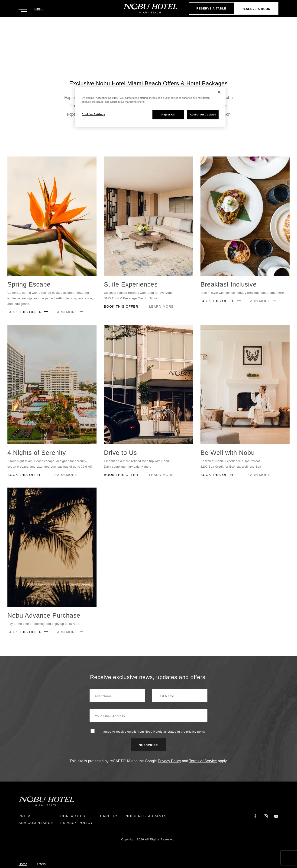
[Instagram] (266, 816)
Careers (109, 816)
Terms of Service (203, 761)
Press (25, 816)
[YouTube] (276, 816)
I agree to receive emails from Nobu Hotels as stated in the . (154, 732)
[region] (150, 107)
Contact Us (73, 816)
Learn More (65, 312)
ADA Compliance (36, 823)
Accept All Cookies (203, 115)
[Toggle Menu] (31, 9)
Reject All (168, 115)
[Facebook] (255, 816)
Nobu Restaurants (146, 816)
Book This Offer (25, 312)
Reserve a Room (256, 9)
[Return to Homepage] (149, 8)
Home (23, 864)
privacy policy (196, 732)
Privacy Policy (169, 761)
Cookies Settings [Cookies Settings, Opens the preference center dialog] (93, 114)
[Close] (219, 92)
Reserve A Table (211, 9)
